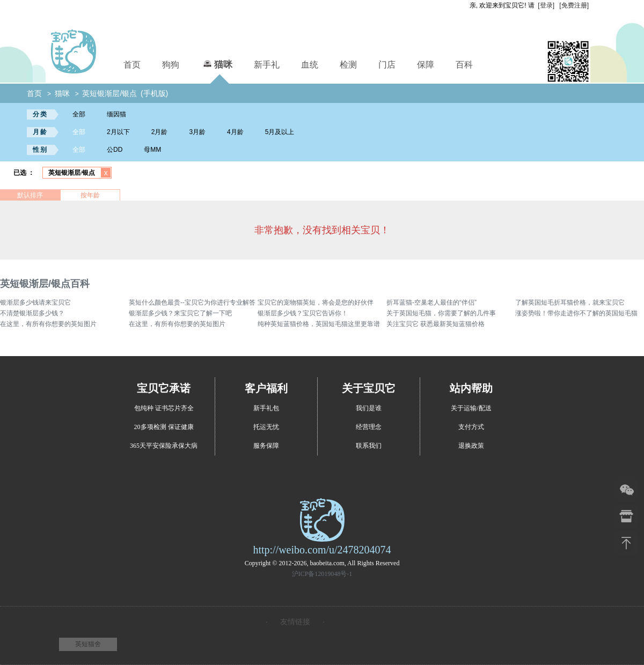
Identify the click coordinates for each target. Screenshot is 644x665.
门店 (387, 65)
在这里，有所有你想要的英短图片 (48, 324)
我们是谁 (369, 408)
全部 (79, 114)
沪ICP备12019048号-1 (322, 574)
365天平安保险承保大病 (164, 446)
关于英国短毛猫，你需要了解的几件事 (441, 313)
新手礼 (267, 65)
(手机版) (154, 93)
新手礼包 (266, 408)
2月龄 (160, 132)
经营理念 (369, 427)
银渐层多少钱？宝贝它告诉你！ (303, 313)
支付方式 (471, 427)
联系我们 (369, 446)
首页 (132, 65)
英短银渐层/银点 (109, 93)
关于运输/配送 (471, 408)
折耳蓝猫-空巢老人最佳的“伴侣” (431, 302)
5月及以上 (280, 132)
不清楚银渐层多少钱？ (32, 313)
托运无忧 (266, 427)
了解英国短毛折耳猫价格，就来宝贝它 (570, 302)
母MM (152, 150)
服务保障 (266, 446)
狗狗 (171, 65)
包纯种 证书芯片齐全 (164, 408)
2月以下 (118, 132)
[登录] (546, 5)
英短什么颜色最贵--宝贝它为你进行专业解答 (192, 302)
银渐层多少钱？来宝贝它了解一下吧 (180, 313)
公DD (115, 150)
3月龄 (197, 132)
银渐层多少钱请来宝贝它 (35, 302)
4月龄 (235, 132)
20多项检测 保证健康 (164, 427)
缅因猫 (116, 114)
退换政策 (471, 446)
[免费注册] (574, 5)
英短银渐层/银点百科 (45, 284)
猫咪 (217, 63)
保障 (426, 65)
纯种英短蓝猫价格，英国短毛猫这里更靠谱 (319, 324)
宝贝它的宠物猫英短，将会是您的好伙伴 (316, 302)
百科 (464, 65)
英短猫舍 (88, 644)
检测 (348, 65)
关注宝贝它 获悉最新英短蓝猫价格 (436, 324)
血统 (310, 65)
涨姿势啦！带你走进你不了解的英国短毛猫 (576, 313)
